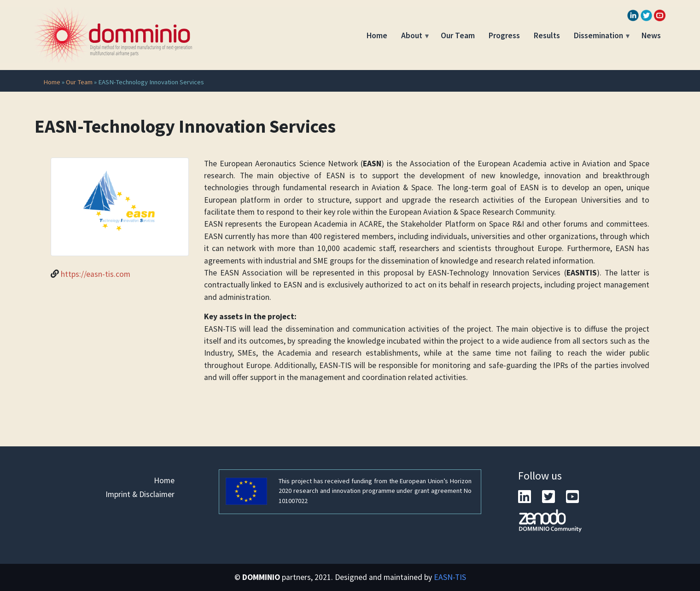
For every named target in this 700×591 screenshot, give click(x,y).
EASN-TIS (450, 577)
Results (547, 35)
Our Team (458, 35)
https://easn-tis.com (96, 274)
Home (377, 35)
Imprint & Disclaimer (140, 494)
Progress (504, 35)
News (651, 35)
